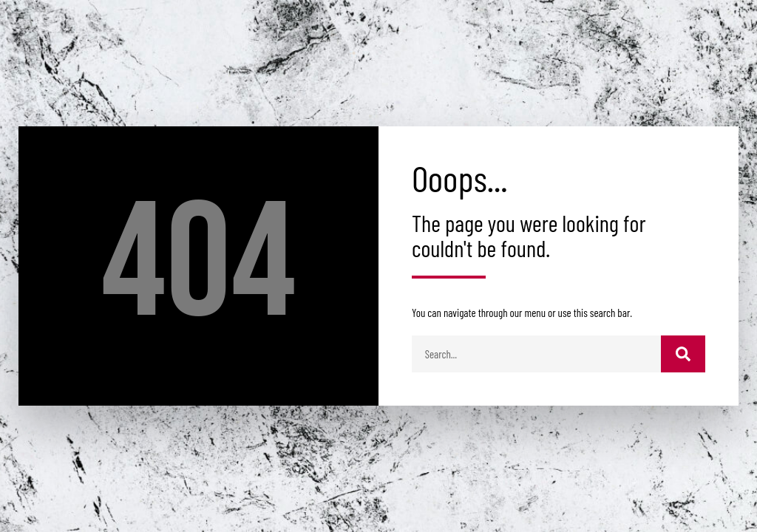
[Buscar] (683, 354)
